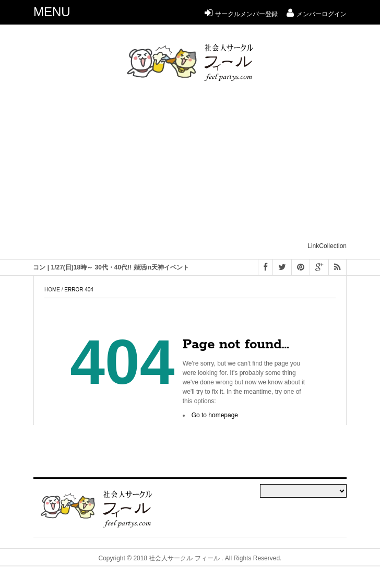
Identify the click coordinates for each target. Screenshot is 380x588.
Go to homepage (215, 415)
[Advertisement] (207, 166)
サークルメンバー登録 (241, 14)
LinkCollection (327, 246)
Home (52, 290)
